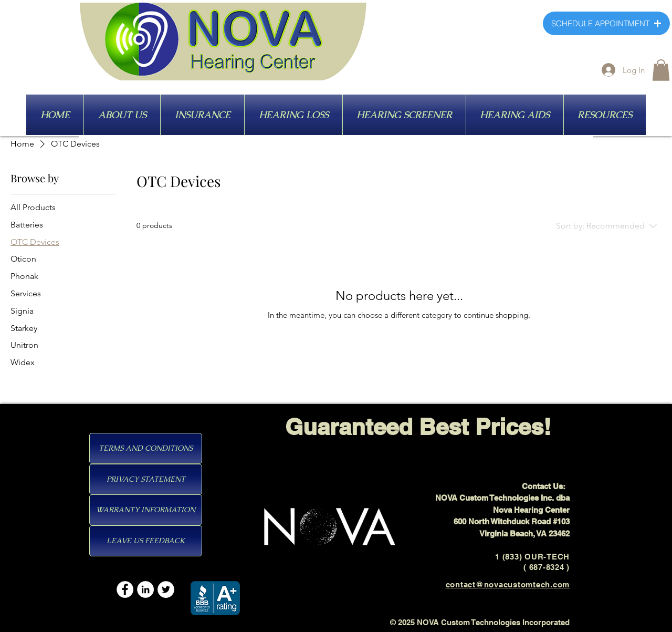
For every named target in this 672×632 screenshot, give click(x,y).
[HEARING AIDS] (528, 115)
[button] (661, 70)
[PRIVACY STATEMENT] (146, 479)
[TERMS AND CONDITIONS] (146, 448)
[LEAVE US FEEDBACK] (146, 541)
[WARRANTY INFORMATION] (146, 510)
